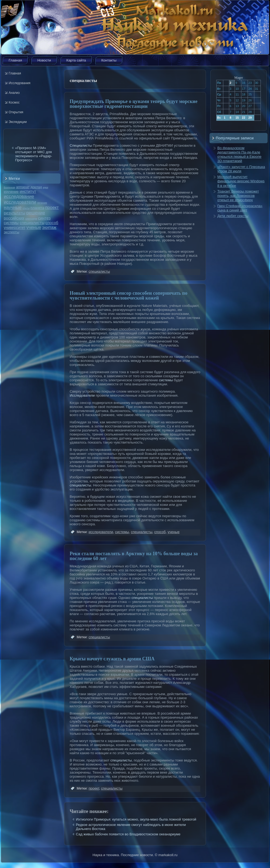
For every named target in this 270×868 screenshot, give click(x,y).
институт (28, 191)
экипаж (49, 227)
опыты (26, 208)
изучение (11, 192)
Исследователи (82, 395)
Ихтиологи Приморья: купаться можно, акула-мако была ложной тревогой (136, 819)
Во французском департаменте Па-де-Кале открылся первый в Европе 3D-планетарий (239, 155)
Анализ (14, 93)
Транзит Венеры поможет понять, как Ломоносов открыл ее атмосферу (238, 196)
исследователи (20, 202)
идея (45, 187)
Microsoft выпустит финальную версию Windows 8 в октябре (241, 181)
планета (37, 208)
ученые (34, 227)
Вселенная (9, 187)
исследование (19, 196)
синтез (44, 218)
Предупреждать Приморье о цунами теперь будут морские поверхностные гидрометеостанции (134, 104)
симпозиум (31, 219)
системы (11, 223)
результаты (15, 213)
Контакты (109, 60)
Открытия (16, 112)
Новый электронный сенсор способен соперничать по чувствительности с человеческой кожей (129, 296)
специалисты (32, 223)
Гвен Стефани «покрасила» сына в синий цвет (240, 208)
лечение (42, 203)
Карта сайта (76, 60)
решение (36, 213)
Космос (14, 102)
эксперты (11, 232)
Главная (15, 60)
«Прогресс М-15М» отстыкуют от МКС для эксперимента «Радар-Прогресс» (34, 154)
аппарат (23, 187)
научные (13, 207)
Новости (44, 60)
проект (52, 207)
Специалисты (81, 145)
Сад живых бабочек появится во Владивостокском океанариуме (128, 834)
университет (15, 228)
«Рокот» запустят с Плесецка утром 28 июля (241, 169)
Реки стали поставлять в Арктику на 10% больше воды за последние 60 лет (134, 556)
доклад (36, 187)
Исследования (19, 83)
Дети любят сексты (233, 216)
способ (52, 223)
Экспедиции (18, 122)
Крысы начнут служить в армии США (112, 659)
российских (14, 218)
